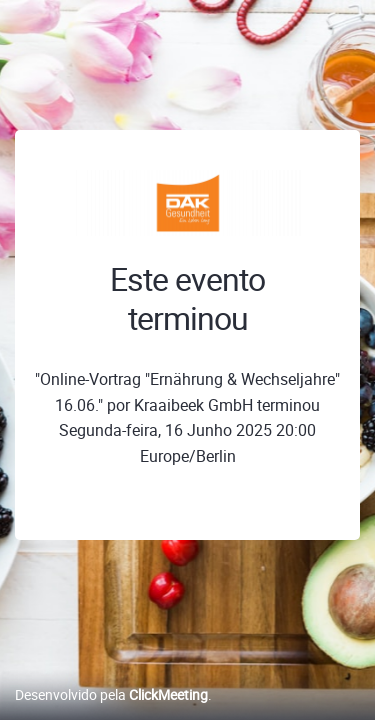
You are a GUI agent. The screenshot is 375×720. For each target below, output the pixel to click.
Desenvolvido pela (111, 694)
